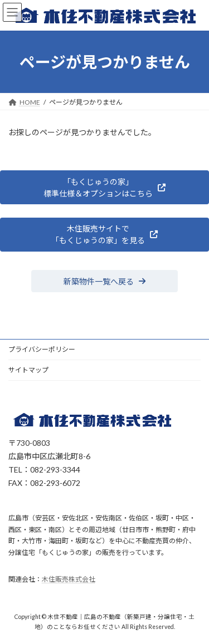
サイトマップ (28, 370)
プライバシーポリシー (42, 349)
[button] (104, 187)
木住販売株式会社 (69, 579)
